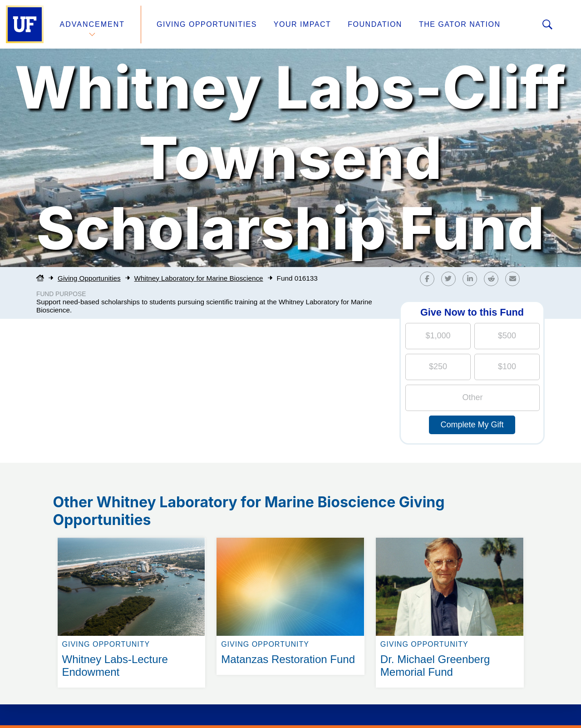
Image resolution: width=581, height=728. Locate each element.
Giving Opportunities (207, 24)
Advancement (93, 24)
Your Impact (302, 24)
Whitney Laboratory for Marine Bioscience (199, 278)
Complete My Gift (472, 425)
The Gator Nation (460, 24)
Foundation (375, 24)
